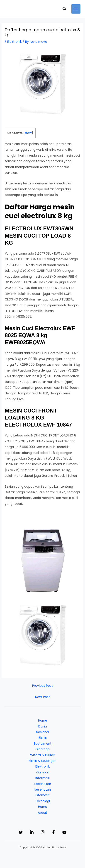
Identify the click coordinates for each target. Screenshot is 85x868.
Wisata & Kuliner (43, 755)
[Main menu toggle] (76, 9)
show (28, 133)
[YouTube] (64, 832)
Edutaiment (43, 744)
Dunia (43, 726)
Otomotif (42, 795)
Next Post (42, 697)
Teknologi (42, 801)
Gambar (43, 772)
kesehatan (43, 790)
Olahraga (42, 749)
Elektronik (15, 42)
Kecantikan (42, 784)
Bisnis (43, 738)
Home (43, 721)
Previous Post (42, 686)
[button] (65, 9)
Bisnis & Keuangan (42, 761)
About (42, 813)
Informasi (42, 778)
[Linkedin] (32, 832)
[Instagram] (43, 832)
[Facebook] (53, 832)
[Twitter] (21, 832)
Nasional (42, 732)
